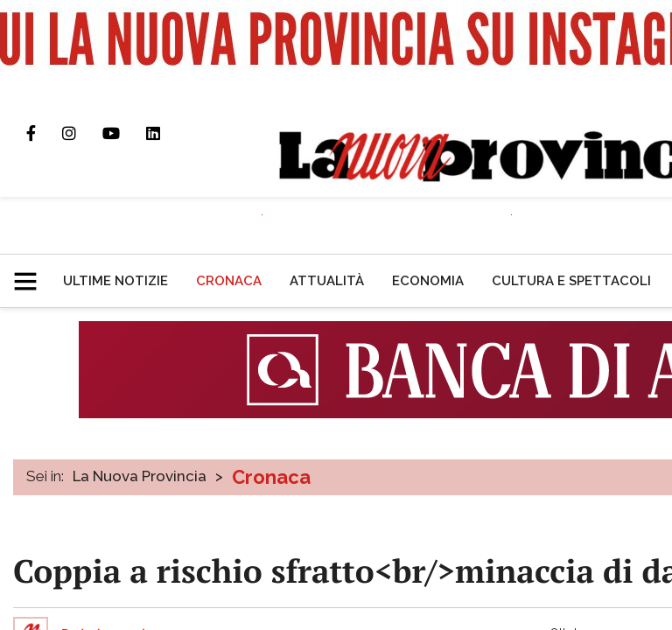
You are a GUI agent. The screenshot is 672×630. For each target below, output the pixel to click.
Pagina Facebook (44, 133)
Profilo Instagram (82, 133)
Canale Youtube (124, 133)
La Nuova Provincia (140, 476)
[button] (32, 274)
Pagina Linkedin (166, 133)
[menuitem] (115, 281)
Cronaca (271, 477)
